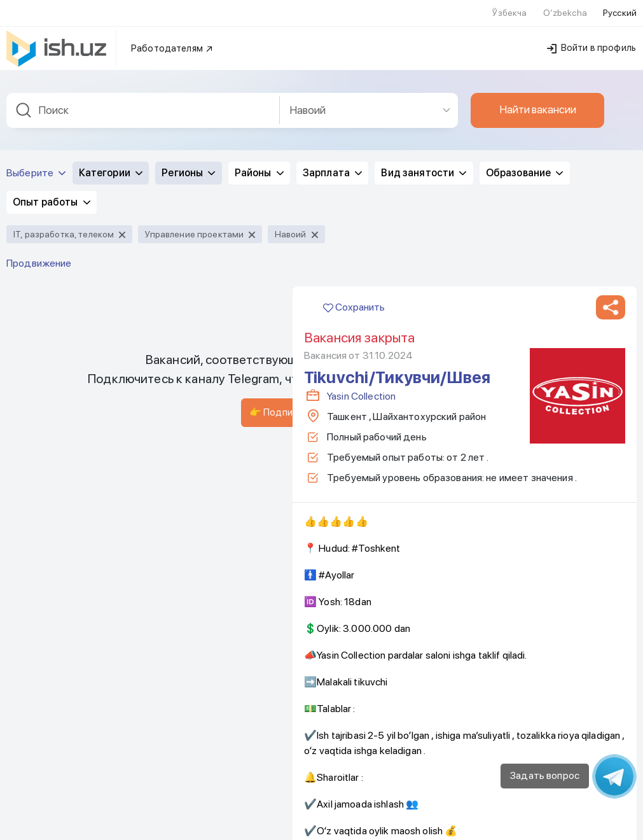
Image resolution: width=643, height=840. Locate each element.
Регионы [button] (188, 39)
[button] (611, 174)
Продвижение (39, 129)
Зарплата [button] (332, 39)
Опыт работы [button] (52, 68)
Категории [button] (111, 39)
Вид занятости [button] (424, 39)
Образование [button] (525, 39)
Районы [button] (259, 39)
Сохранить (354, 173)
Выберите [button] (36, 39)
